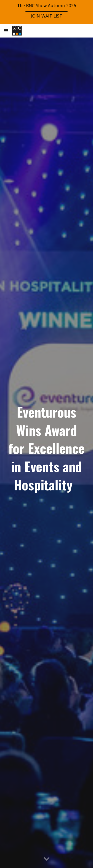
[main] (47, 449)
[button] (6, 30)
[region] (46, 12)
